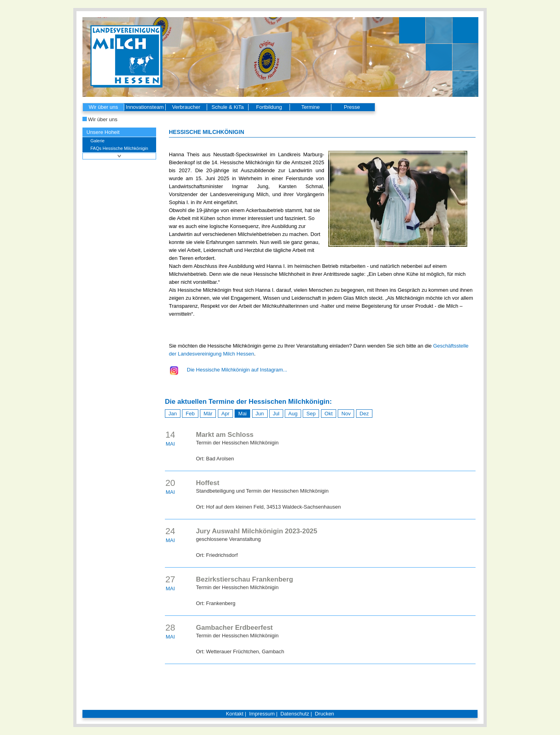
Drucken (324, 714)
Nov (346, 414)
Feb (190, 414)
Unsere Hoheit (103, 132)
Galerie (97, 141)
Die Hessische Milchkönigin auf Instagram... (237, 370)
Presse (352, 107)
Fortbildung (269, 107)
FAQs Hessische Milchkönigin (119, 148)
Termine (310, 107)
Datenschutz (295, 714)
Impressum (262, 714)
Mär (208, 414)
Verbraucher (186, 107)
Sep (311, 414)
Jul (276, 414)
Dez (364, 414)
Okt (329, 414)
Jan (173, 414)
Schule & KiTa (228, 107)
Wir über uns (104, 107)
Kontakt (235, 714)
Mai (242, 414)
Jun (260, 414)
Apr (225, 414)
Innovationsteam (145, 107)
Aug (293, 414)
